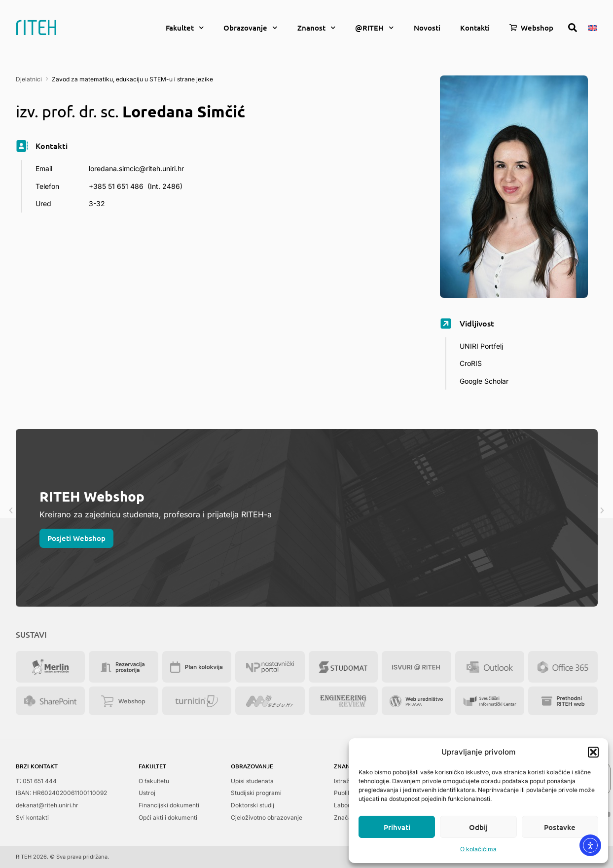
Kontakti (475, 28)
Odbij (478, 827)
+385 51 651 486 (116, 186)
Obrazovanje (251, 28)
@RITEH (375, 28)
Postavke (560, 827)
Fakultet (185, 28)
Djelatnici (29, 79)
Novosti (427, 28)
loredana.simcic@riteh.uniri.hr (136, 168)
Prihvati (397, 827)
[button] (593, 752)
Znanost (317, 28)
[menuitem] (593, 27)
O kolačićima (478, 849)
